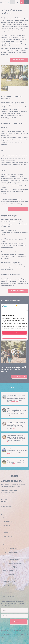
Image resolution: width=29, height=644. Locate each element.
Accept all (14, 333)
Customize (14, 337)
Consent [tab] (21, 311)
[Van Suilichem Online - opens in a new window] (22, 306)
